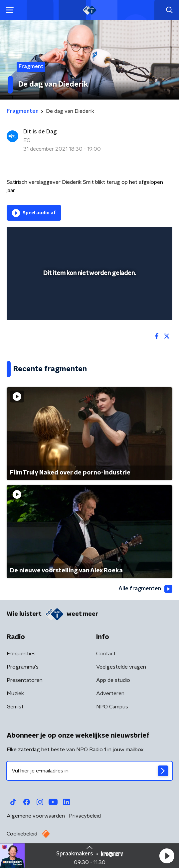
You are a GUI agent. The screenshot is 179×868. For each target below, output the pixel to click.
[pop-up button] (136, 237)
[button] (167, 856)
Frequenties (21, 654)
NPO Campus (112, 707)
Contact (106, 654)
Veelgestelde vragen (121, 667)
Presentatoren (25, 680)
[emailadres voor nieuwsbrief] (89, 771)
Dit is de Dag (40, 132)
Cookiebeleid (22, 834)
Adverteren (110, 693)
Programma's (23, 667)
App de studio (113, 680)
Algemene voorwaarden (36, 816)
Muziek (15, 693)
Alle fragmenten (145, 589)
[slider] (89, 308)
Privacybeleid (85, 816)
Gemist (15, 707)
